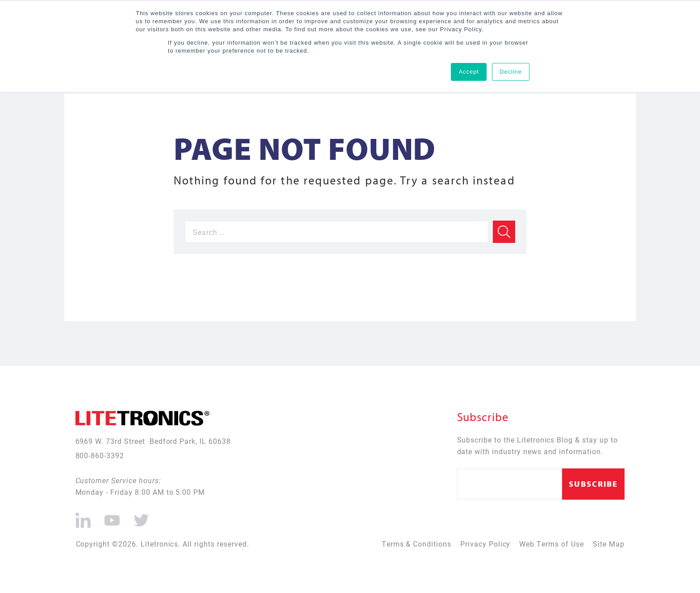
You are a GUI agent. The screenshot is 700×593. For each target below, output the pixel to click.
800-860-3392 (100, 455)
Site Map (609, 544)
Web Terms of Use (551, 544)
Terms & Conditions (417, 544)
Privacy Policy (485, 544)
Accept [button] (469, 72)
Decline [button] (511, 72)
